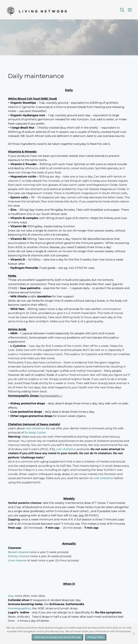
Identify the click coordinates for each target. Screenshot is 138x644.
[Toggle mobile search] (122, 10)
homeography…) (51, 396)
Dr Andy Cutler (35, 433)
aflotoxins (31, 168)
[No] (133, 633)
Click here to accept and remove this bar (58, 637)
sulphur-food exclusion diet (77, 375)
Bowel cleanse (18, 552)
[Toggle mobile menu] (130, 10)
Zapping (14, 519)
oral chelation (35, 428)
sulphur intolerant (21, 354)
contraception (111, 309)
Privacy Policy (96, 637)
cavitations (54, 362)
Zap (11, 596)
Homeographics (19, 608)
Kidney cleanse (19, 556)
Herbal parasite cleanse (25, 503)
